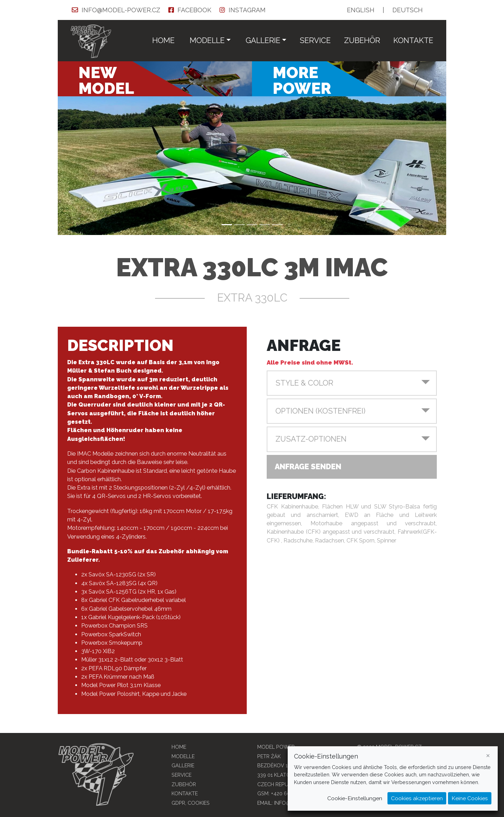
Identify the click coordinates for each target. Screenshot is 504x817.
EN (361, 10)
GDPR (178, 803)
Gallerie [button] (263, 40)
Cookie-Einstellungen (355, 798)
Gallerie (183, 765)
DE (408, 10)
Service (315, 40)
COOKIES (199, 803)
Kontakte (413, 40)
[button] (352, 383)
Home (163, 40)
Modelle (183, 756)
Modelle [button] (207, 40)
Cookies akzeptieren (417, 798)
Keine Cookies (470, 798)
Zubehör (362, 40)
